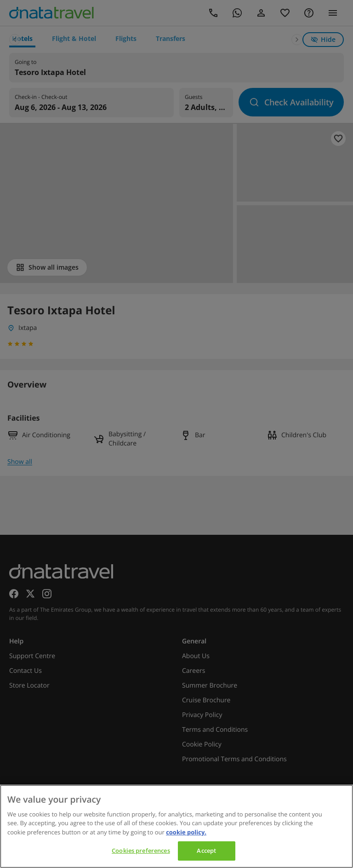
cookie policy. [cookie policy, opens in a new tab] (186, 832)
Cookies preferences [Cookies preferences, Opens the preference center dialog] (141, 851)
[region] (176, 826)
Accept (206, 851)
